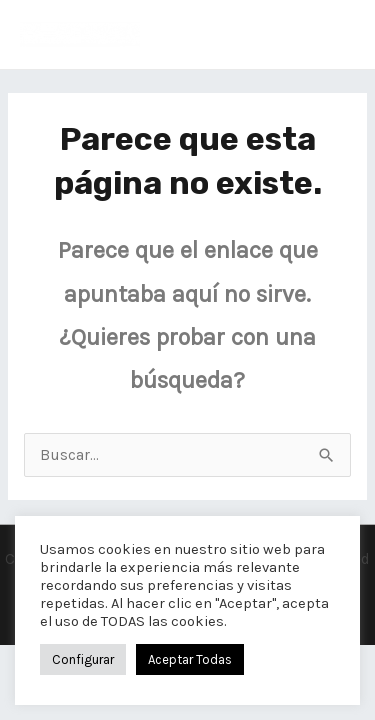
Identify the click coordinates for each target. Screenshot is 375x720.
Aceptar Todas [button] (190, 659)
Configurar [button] (83, 659)
